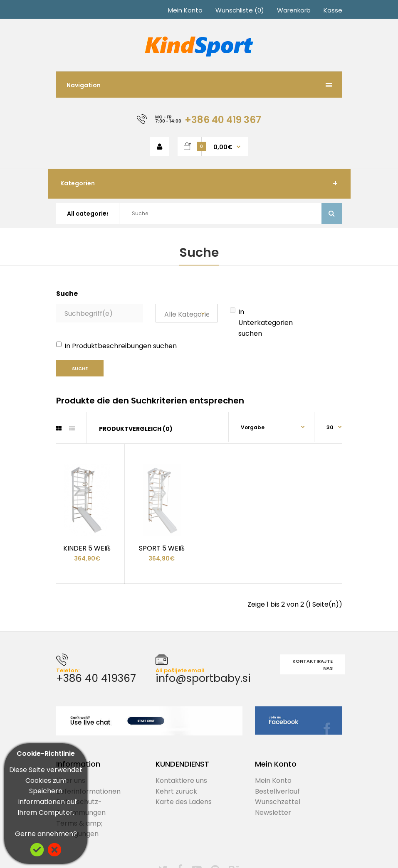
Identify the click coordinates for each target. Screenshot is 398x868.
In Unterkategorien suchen (261, 322)
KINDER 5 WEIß (87, 548)
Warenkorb (294, 10)
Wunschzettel (278, 802)
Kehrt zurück (176, 791)
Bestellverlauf (277, 791)
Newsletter (273, 813)
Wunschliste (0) (240, 10)
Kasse (333, 10)
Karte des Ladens (184, 802)
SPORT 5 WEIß (162, 548)
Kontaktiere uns (181, 781)
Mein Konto (185, 10)
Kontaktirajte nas (313, 665)
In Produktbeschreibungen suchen (116, 346)
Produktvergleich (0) (136, 429)
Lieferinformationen (88, 791)
